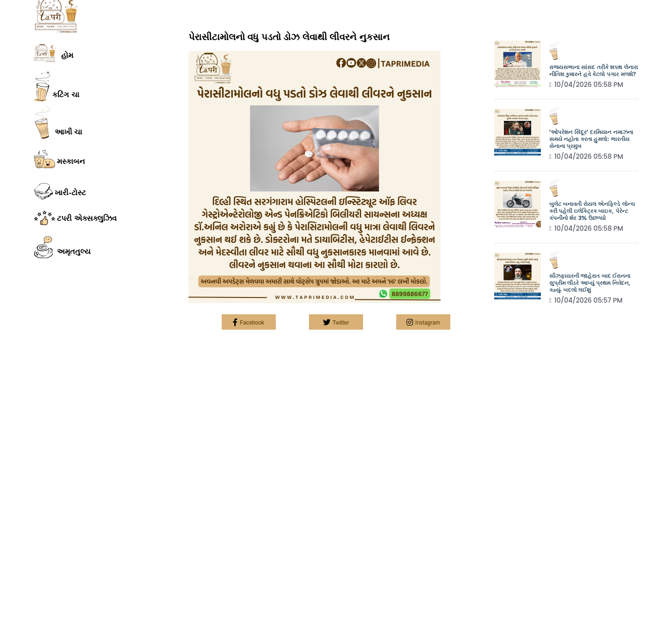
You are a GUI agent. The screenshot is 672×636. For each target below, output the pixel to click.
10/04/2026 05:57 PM (586, 300)
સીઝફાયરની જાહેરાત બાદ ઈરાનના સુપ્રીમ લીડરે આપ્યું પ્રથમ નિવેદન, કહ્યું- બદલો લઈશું (590, 283)
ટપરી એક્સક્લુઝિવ (75, 218)
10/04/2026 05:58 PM (586, 85)
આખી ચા (58, 122)
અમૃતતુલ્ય (62, 247)
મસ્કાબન (59, 159)
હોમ (54, 53)
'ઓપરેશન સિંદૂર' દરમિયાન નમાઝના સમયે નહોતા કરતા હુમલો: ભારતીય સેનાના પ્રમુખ (591, 139)
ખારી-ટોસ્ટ (60, 191)
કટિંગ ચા (57, 86)
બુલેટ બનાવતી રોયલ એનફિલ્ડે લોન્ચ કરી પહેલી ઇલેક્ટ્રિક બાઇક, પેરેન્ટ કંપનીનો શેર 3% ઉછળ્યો (592, 211)
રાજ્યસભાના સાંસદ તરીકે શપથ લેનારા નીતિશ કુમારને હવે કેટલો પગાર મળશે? (594, 71)
